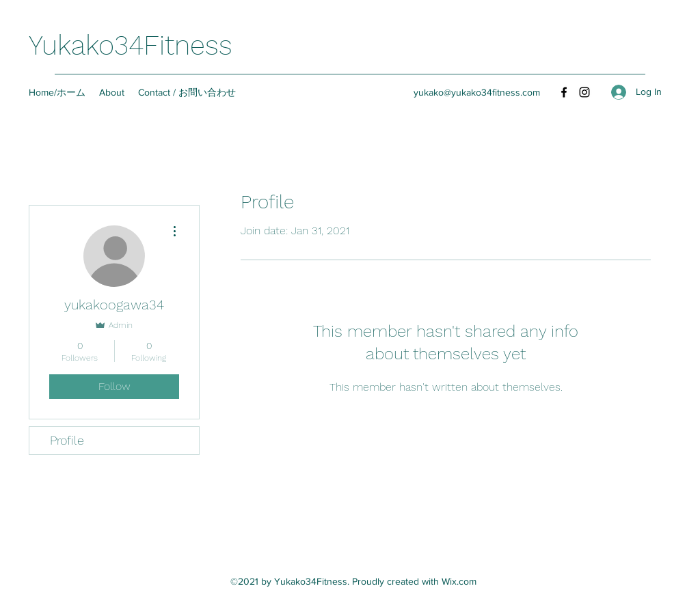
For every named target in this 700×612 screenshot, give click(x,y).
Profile (67, 440)
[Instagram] (584, 92)
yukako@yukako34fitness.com (477, 92)
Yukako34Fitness (131, 45)
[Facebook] (564, 92)
